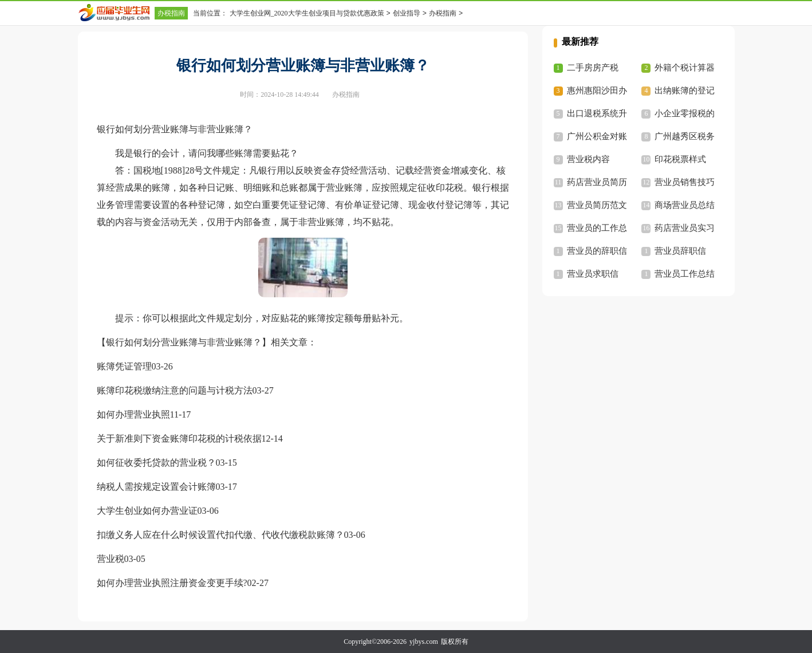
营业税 (111, 559)
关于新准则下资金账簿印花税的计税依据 (179, 438)
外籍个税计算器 (685, 68)
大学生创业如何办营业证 (147, 511)
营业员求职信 (593, 274)
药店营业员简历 (597, 182)
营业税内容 (588, 159)
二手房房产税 (593, 68)
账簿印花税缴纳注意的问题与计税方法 (175, 390)
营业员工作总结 (685, 274)
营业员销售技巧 (685, 182)
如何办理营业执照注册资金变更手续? (172, 583)
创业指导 (407, 13)
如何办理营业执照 (133, 414)
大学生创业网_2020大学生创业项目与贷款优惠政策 (307, 13)
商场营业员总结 (685, 205)
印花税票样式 (680, 159)
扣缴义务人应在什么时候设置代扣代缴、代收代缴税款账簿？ (220, 535)
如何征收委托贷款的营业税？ (156, 463)
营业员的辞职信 (597, 251)
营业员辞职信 (680, 251)
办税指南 (171, 13)
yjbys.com (424, 642)
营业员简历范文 (597, 205)
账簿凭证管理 (124, 366)
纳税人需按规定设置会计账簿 (156, 487)
